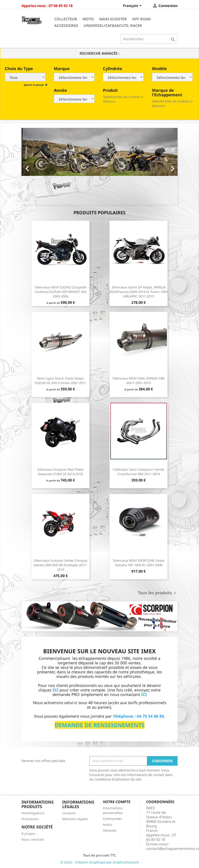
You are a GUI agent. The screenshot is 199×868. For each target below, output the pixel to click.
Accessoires (66, 26)
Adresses (110, 830)
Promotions (30, 819)
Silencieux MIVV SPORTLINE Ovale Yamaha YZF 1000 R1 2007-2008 (139, 563)
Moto (88, 19)
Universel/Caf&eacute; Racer (113, 26)
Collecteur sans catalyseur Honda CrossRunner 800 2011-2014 (139, 472)
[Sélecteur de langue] (133, 6)
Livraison (69, 813)
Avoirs (108, 824)
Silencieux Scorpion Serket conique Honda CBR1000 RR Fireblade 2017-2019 (60, 565)
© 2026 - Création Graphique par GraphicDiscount (99, 862)
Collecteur (66, 19)
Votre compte (117, 802)
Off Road (142, 19)
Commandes (112, 819)
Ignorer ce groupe (34, 85)
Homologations (33, 813)
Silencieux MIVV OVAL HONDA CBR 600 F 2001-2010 (139, 381)
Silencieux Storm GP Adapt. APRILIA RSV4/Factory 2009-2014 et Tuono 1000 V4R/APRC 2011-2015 (139, 292)
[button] (33, 166)
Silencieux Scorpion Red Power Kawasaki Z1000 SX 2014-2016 (61, 472)
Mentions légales (75, 819)
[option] (99, 166)
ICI (144, 694)
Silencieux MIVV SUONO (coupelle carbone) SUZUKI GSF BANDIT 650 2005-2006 (61, 292)
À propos (28, 834)
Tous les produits (158, 593)
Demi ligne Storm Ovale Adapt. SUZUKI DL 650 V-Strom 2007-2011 (60, 381)
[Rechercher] (149, 39)
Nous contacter (33, 839)
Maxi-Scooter (113, 19)
